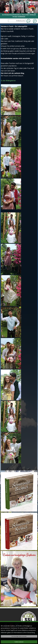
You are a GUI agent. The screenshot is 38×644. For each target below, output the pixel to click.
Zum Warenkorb (35, 20)
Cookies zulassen (19, 642)
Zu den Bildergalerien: (8, 81)
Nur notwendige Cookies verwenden (19, 636)
